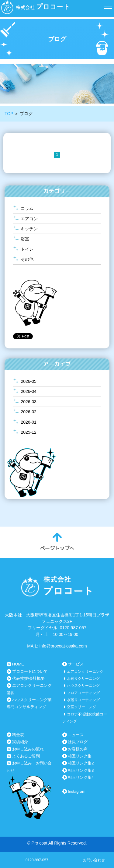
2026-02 (28, 412)
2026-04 (28, 391)
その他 (27, 259)
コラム (27, 208)
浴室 (25, 239)
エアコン (29, 219)
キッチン (29, 229)
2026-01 (28, 422)
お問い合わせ (94, 860)
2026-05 (28, 381)
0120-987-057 (37, 860)
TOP (9, 114)
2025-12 (28, 432)
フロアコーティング (83, 693)
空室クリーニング (81, 707)
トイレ (27, 249)
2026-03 (28, 402)
